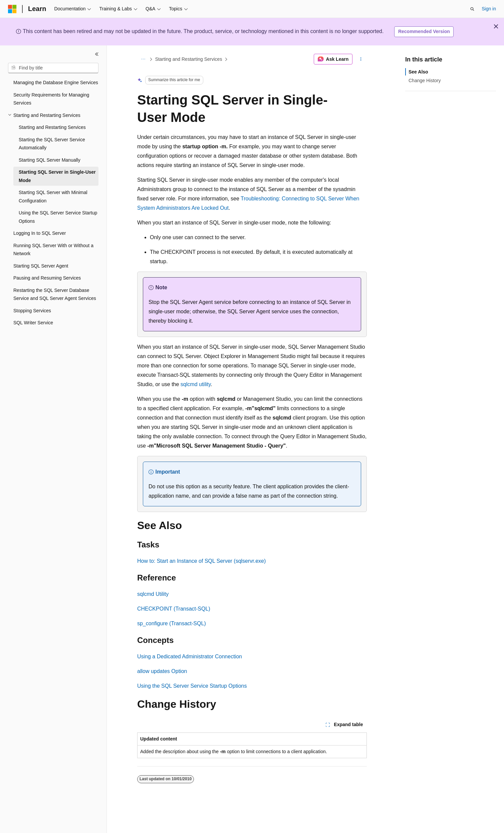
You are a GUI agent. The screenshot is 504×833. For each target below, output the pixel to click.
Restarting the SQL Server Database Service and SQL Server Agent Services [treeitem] (55, 294)
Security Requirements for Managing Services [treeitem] (51, 99)
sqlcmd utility (196, 384)
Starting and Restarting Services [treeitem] (52, 127)
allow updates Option (162, 671)
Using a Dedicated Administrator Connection (190, 656)
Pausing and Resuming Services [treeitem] (47, 278)
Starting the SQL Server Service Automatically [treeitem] (52, 144)
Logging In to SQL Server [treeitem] (40, 233)
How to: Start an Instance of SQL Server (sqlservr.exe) (201, 561)
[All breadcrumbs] (143, 59)
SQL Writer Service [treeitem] (33, 323)
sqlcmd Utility (153, 594)
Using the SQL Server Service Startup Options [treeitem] (58, 217)
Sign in (489, 9)
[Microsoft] (12, 9)
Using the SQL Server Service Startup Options (192, 686)
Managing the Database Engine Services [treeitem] (56, 82)
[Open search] (472, 9)
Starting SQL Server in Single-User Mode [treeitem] (57, 176)
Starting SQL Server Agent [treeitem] (41, 266)
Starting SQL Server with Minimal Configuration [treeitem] (53, 197)
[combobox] (53, 68)
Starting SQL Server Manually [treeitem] (50, 160)
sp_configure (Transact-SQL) (172, 623)
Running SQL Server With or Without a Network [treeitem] (53, 250)
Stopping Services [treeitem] (32, 311)
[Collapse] (97, 54)
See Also (418, 72)
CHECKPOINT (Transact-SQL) (174, 609)
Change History (425, 80)
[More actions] (361, 59)
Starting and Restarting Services (189, 59)
